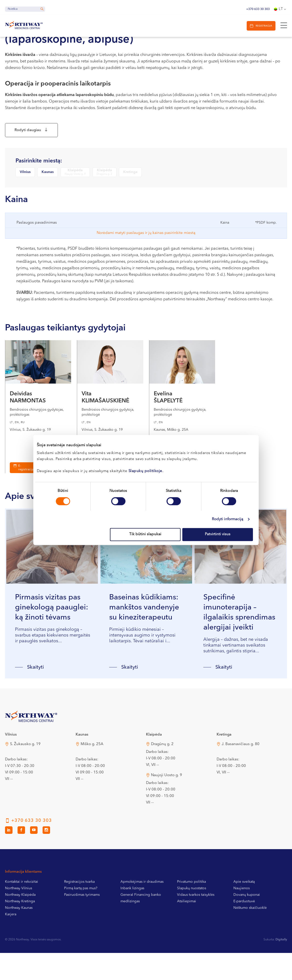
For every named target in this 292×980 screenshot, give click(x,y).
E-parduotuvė (244, 923)
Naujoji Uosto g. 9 (167, 797)
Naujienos (242, 910)
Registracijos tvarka (79, 904)
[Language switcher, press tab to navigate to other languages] (280, 9)
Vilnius (25, 175)
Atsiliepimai (187, 923)
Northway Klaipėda (20, 917)
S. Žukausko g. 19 (25, 766)
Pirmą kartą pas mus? (81, 910)
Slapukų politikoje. (146, 471)
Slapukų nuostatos (192, 910)
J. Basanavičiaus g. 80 (241, 766)
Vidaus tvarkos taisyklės (196, 917)
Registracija (262, 26)
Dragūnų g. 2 (162, 766)
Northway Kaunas (19, 930)
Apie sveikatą (244, 904)
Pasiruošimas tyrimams (82, 917)
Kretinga (130, 175)
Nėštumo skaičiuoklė (250, 930)
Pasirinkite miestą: (39, 164)
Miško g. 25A (92, 766)
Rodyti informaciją (228, 519)
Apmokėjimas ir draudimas (142, 904)
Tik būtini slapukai (145, 534)
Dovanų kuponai (247, 917)
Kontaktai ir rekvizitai (22, 904)
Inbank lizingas (132, 910)
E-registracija (26, 471)
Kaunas (48, 175)
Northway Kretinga (20, 923)
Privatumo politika (191, 904)
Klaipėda (75, 175)
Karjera (11, 936)
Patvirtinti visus (218, 534)
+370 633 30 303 (258, 9)
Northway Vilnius (19, 910)
